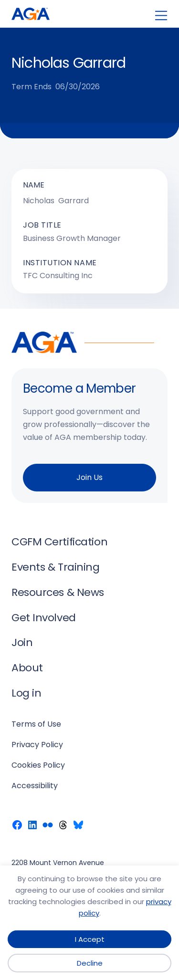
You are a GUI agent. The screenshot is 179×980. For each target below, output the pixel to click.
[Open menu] (161, 16)
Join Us (89, 477)
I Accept (90, 939)
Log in (26, 693)
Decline (90, 963)
